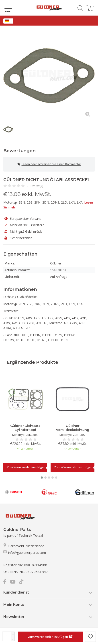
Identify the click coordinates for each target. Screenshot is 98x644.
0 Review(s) (35, 186)
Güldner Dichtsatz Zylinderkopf (25, 428)
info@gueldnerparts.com (27, 552)
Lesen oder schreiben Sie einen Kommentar (49, 164)
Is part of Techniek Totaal (23, 535)
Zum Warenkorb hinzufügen (50, 636)
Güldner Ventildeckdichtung (73, 428)
